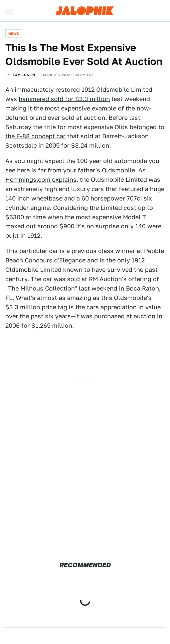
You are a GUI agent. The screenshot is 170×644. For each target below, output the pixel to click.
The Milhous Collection (41, 288)
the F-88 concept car (35, 136)
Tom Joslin (24, 75)
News (14, 33)
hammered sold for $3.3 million (64, 99)
